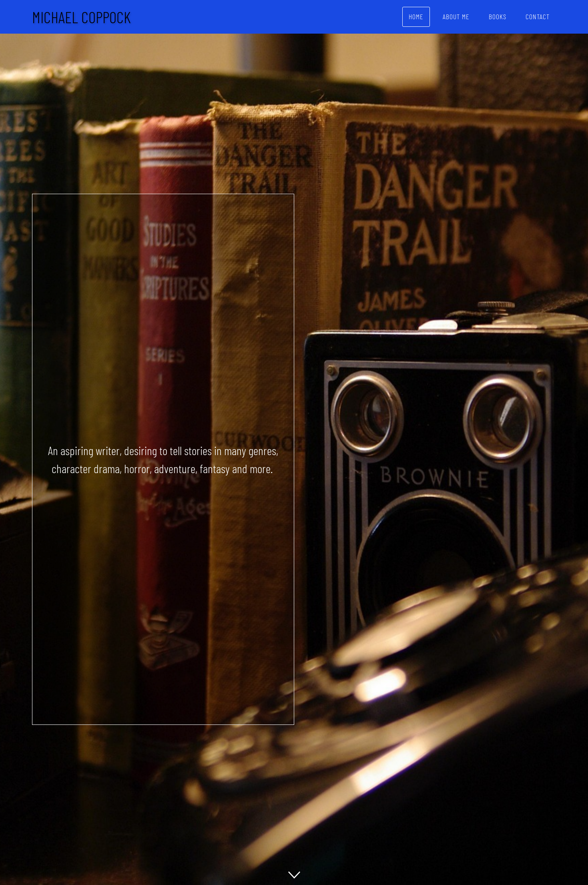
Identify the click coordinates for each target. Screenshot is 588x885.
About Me (456, 16)
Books (498, 16)
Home (416, 16)
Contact (538, 16)
